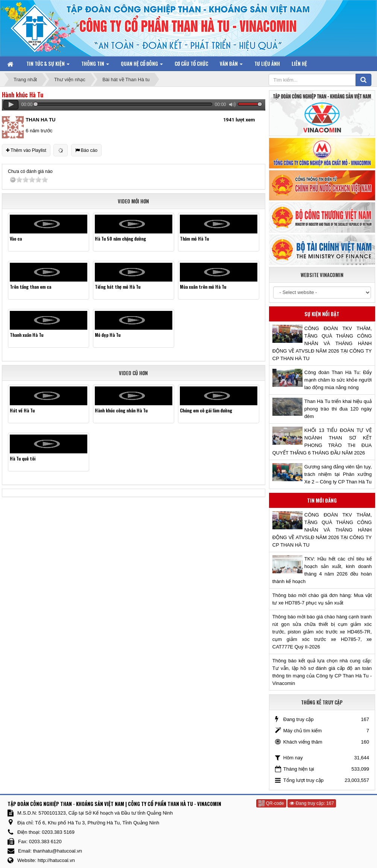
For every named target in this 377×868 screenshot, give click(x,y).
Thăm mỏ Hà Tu (194, 239)
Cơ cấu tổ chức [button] (191, 64)
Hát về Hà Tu (22, 410)
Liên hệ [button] (299, 64)
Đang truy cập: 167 (312, 803)
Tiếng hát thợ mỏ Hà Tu (118, 287)
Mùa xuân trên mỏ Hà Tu (203, 287)
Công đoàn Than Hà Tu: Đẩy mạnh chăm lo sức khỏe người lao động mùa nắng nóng (338, 380)
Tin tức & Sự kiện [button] (48, 65)
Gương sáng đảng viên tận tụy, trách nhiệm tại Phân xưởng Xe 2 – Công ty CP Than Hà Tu (338, 474)
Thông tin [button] (95, 65)
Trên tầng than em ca (30, 287)
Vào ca (16, 239)
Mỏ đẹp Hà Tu (108, 335)
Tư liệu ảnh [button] (267, 64)
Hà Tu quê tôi (23, 458)
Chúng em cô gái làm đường (206, 410)
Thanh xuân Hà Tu (27, 335)
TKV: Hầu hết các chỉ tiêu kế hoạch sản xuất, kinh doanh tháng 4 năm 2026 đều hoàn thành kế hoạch (322, 570)
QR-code (271, 803)
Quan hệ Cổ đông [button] (142, 65)
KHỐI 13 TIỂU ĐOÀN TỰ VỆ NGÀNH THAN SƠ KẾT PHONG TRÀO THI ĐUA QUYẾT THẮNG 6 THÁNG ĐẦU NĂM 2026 (322, 442)
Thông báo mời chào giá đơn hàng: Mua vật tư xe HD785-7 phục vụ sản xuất (322, 599)
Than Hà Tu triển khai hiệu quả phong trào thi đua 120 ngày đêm (338, 409)
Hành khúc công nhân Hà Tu (121, 410)
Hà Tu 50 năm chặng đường (120, 239)
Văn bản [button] (231, 65)
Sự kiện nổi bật (322, 314)
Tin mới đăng (322, 500)
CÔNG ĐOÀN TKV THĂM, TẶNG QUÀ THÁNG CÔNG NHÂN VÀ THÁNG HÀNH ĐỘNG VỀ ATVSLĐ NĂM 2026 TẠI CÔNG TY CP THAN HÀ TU (322, 343)
